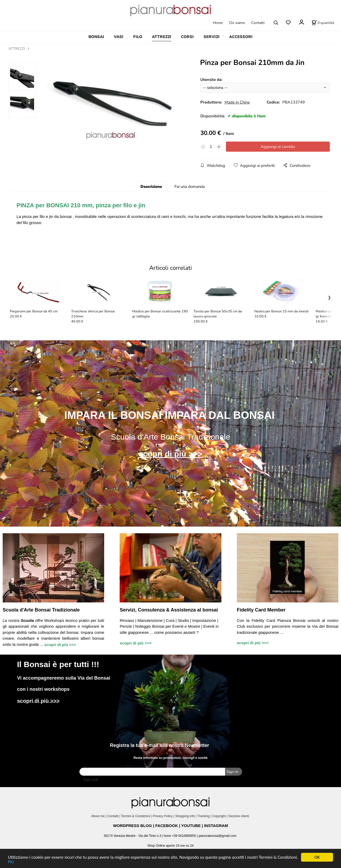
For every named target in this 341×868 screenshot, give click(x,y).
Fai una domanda (190, 187)
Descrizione (151, 187)
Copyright (219, 816)
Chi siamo (237, 23)
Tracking (204, 816)
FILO (138, 37)
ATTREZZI (162, 37)
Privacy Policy (163, 816)
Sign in (232, 772)
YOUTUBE (191, 826)
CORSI (187, 37)
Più (11, 862)
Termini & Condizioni (135, 816)
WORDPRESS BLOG (132, 826)
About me (98, 816)
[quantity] (211, 147)
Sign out (91, 779)
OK (317, 857)
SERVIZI (212, 37)
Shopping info (185, 816)
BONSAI (96, 37)
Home (218, 23)
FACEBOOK (167, 826)
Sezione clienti (239, 816)
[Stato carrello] (323, 23)
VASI (119, 37)
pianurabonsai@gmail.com (217, 836)
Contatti (258, 23)
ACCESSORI (241, 37)
